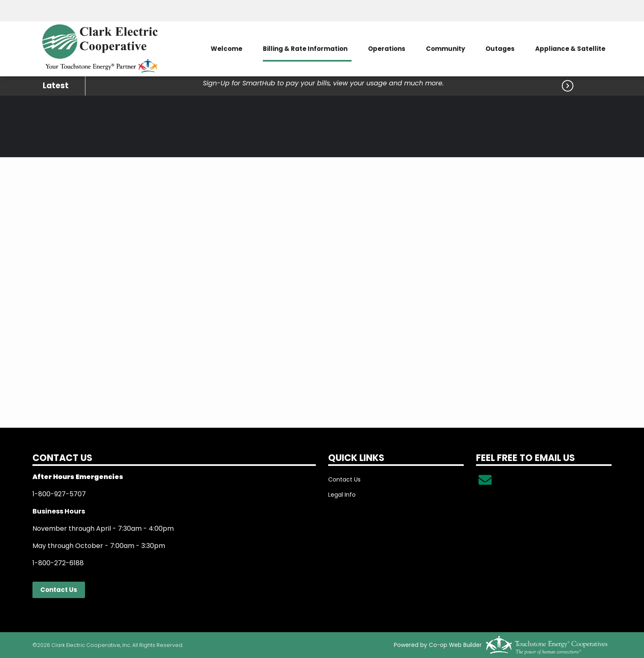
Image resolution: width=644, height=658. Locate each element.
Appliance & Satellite (570, 49)
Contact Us (59, 590)
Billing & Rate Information (305, 49)
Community (445, 49)
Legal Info (342, 495)
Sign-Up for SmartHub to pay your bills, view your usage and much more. (323, 83)
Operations (387, 49)
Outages (500, 49)
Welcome (227, 49)
